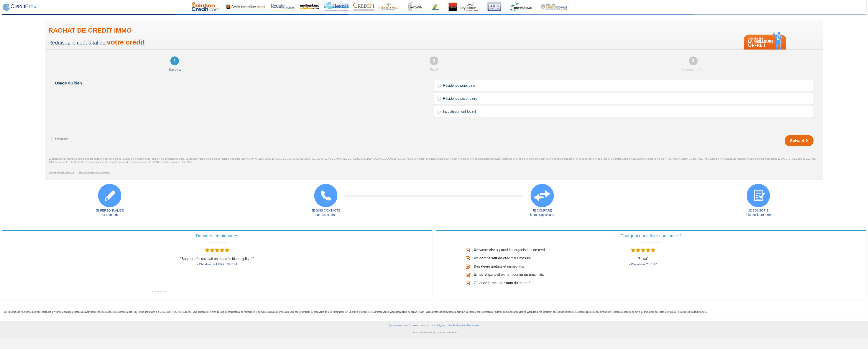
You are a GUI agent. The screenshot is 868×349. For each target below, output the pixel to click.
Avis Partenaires (471, 325)
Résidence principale (623, 86)
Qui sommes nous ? (399, 325)
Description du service (61, 172)
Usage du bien (69, 83)
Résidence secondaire (623, 99)
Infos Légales (438, 325)
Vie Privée (454, 325)
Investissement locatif (623, 112)
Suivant (799, 141)
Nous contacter (421, 325)
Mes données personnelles (95, 172)
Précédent (61, 139)
